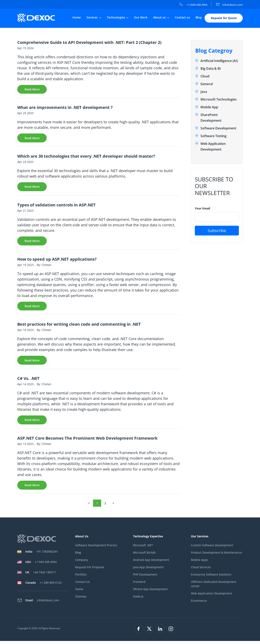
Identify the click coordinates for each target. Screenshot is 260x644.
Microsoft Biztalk (144, 556)
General (207, 84)
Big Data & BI (211, 69)
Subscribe (217, 231)
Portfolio (81, 578)
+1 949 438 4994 (41, 565)
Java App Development (148, 570)
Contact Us (82, 585)
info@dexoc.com (229, 5)
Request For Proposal (90, 570)
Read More (32, 90)
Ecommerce (199, 604)
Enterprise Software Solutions (211, 578)
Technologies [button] (116, 18)
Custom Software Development (212, 548)
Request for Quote (224, 18)
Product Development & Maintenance (216, 556)
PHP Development (145, 578)
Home (77, 18)
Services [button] (93, 18)
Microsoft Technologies (219, 100)
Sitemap (81, 600)
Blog (199, 18)
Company (82, 563)
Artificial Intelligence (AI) (219, 61)
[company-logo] (37, 18)
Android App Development (151, 563)
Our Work (141, 18)
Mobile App (209, 107)
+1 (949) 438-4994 (193, 5)
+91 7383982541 (42, 555)
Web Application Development (212, 597)
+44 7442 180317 (41, 575)
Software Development (218, 128)
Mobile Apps (199, 563)
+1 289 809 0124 (43, 586)
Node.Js (138, 600)
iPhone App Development (150, 592)
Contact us (182, 18)
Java (204, 92)
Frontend (139, 585)
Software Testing (213, 136)
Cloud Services (201, 570)
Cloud (205, 76)
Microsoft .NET (143, 548)
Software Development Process (96, 548)
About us (160, 18)
